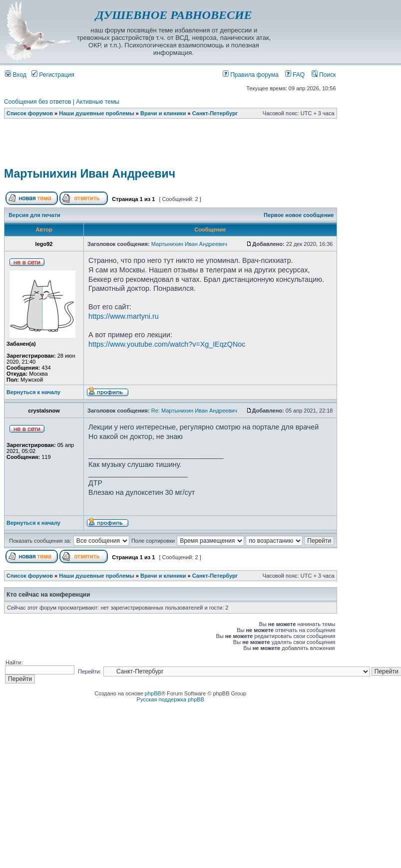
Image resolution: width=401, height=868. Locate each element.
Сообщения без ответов (37, 102)
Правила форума (251, 75)
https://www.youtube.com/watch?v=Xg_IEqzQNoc (167, 344)
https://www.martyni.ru (124, 316)
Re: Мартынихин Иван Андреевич (194, 411)
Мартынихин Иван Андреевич (90, 174)
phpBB (153, 693)
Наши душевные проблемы (97, 113)
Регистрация (53, 75)
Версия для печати (34, 215)
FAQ (295, 75)
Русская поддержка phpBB (171, 699)
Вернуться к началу (33, 392)
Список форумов (30, 113)
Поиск (324, 75)
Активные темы (98, 102)
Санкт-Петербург (215, 113)
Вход (16, 75)
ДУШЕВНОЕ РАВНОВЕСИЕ (174, 15)
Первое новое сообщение (299, 215)
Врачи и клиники (163, 113)
